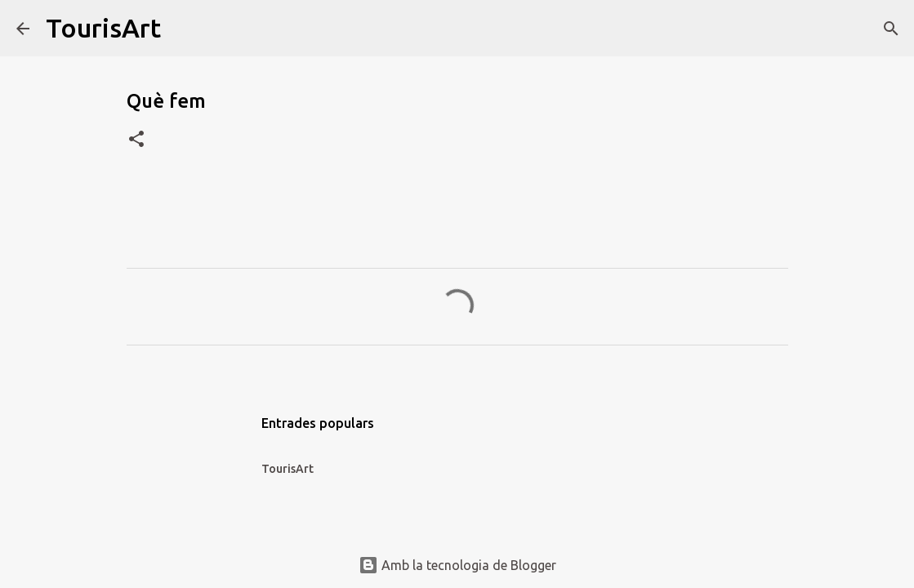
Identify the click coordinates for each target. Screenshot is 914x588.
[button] (136, 140)
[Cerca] (184, 29)
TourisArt (103, 28)
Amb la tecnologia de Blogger (457, 565)
